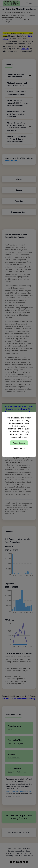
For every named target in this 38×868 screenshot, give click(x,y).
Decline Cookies (19, 449)
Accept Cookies (19, 443)
